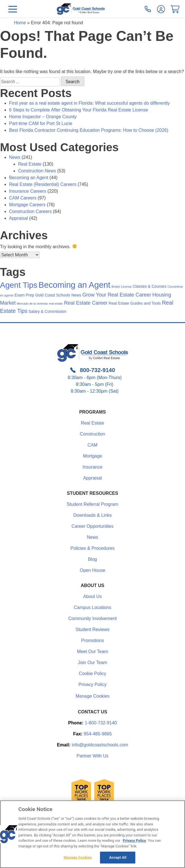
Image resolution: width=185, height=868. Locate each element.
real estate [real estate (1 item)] (56, 304)
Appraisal (18, 218)
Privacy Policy (93, 684)
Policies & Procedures (93, 548)
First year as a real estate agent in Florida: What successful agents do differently (89, 103)
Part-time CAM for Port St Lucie (41, 123)
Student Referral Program (92, 504)
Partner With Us (93, 756)
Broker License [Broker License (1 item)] (122, 287)
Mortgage (93, 456)
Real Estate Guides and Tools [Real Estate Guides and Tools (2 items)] (135, 303)
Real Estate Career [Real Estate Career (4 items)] (86, 303)
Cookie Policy (93, 673)
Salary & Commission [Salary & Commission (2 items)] (47, 311)
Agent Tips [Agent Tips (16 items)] (19, 285)
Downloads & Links (92, 515)
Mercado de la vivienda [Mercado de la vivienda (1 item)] (32, 304)
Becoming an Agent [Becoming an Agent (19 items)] (74, 285)
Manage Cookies (92, 696)
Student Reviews (92, 629)
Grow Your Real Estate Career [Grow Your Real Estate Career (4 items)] (117, 295)
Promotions (93, 640)
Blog (92, 559)
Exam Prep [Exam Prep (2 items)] (24, 295)
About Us (93, 596)
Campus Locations (93, 607)
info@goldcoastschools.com (100, 745)
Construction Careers (30, 211)
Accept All (118, 857)
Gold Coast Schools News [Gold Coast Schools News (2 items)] (58, 295)
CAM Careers (23, 198)
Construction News (37, 171)
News (15, 157)
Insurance (92, 467)
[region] (93, 834)
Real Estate (30, 164)
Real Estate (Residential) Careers (43, 184)
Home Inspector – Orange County (43, 117)
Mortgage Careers (27, 205)
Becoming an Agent (29, 178)
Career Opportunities (93, 526)
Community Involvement (93, 618)
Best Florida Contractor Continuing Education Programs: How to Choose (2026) (89, 130)
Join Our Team (93, 662)
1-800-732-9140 (101, 723)
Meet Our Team (93, 651)
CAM (93, 445)
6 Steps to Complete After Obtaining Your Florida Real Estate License (79, 110)
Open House (93, 570)
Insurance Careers (28, 191)
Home (20, 23)
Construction (93, 434)
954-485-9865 (98, 734)
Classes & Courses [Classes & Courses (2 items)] (150, 286)
